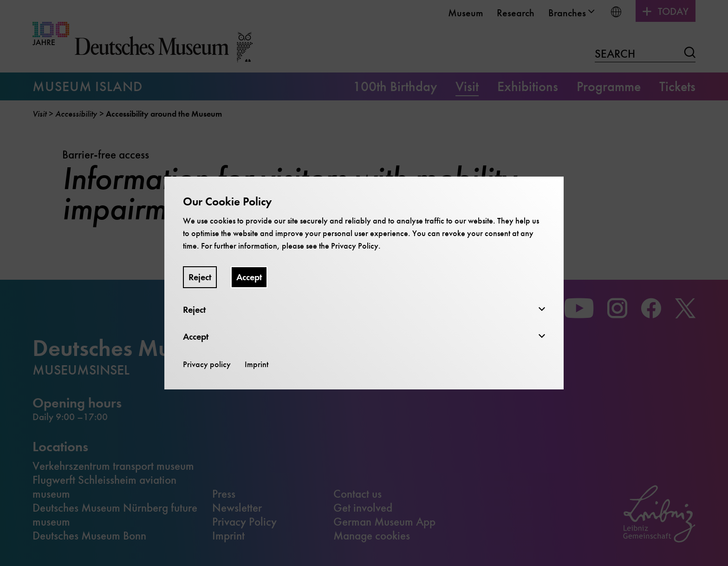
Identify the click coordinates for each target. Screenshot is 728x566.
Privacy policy (207, 364)
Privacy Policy (355, 246)
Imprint (257, 364)
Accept (249, 277)
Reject (200, 277)
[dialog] (364, 283)
